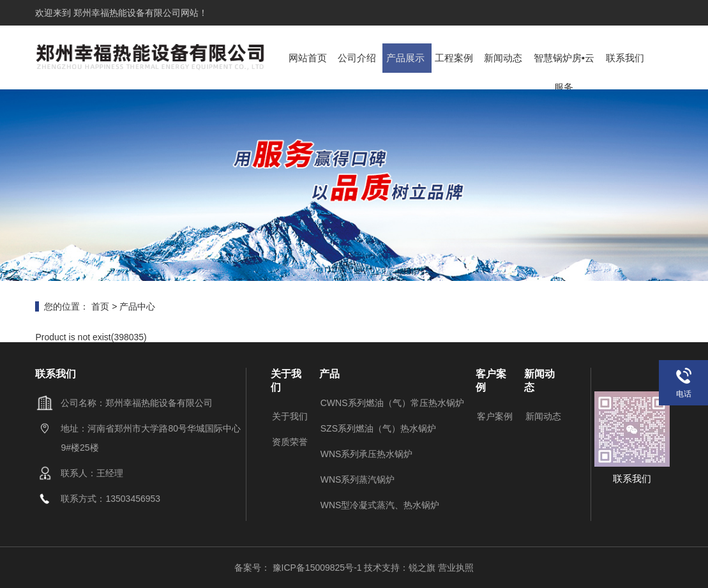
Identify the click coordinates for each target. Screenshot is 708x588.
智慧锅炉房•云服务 (566, 71)
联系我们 (626, 57)
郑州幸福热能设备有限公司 (126, 13)
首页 (100, 306)
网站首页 (310, 57)
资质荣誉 (290, 442)
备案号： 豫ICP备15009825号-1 (299, 568)
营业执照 (456, 568)
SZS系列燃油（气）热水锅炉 (378, 428)
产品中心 (137, 306)
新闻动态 (504, 57)
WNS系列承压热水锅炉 (367, 454)
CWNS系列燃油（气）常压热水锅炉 (392, 403)
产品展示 (407, 57)
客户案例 (495, 416)
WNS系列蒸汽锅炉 (358, 479)
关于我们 (290, 416)
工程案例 (456, 57)
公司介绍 (358, 57)
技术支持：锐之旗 (400, 568)
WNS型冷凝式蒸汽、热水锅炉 (380, 505)
